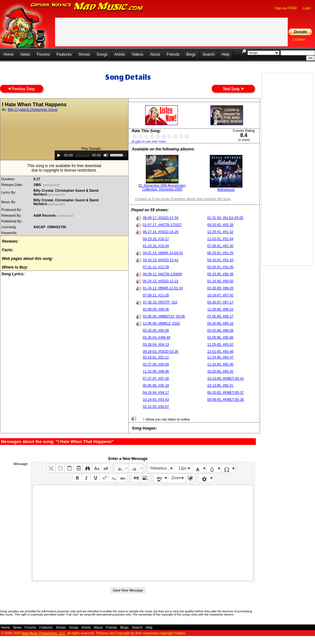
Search (209, 54)
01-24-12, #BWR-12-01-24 (163, 288)
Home (9, 54)
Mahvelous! (226, 189)
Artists (119, 54)
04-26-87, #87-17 (220, 302)
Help (225, 54)
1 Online (299, 39)
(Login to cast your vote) (149, 141)
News (25, 54)
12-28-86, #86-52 (220, 309)
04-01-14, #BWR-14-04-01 (163, 253)
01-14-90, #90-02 (220, 281)
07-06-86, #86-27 (220, 316)
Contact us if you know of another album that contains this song (183, 199)
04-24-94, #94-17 (156, 392)
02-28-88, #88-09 (220, 288)
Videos (137, 54)
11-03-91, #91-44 (220, 239)
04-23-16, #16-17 (156, 239)
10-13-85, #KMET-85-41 (225, 378)
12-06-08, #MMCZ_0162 (161, 323)
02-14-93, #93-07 (156, 407)
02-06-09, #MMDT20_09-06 (164, 316)
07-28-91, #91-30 (220, 246)
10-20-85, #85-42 (220, 371)
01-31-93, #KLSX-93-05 (225, 218)
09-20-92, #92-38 (220, 225)
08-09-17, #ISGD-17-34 (161, 218)
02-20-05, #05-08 (156, 330)
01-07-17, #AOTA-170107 (162, 225)
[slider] (83, 155)
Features (64, 54)
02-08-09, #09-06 (156, 309)
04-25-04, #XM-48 (157, 337)
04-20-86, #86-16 (220, 323)
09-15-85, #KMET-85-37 (225, 392)
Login (307, 8)
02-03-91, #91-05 (220, 267)
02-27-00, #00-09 (156, 364)
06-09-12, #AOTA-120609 (162, 274)
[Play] (59, 155)
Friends (173, 54)
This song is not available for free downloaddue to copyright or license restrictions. (64, 168)
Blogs (191, 54)
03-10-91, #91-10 (220, 260)
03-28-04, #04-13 (156, 344)
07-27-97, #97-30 (156, 378)
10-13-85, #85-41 (220, 385)
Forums (43, 54)
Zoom (176, 478)
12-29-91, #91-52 (220, 232)
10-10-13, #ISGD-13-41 (161, 260)
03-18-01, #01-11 (156, 357)
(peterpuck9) (51, 185)
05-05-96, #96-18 (156, 385)
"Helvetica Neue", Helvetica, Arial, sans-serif (162, 468)
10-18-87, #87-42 (220, 295)
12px (183, 468)
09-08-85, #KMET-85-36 (225, 399)
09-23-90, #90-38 (220, 274)
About (155, 54)
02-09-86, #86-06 (220, 337)
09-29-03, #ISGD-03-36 (161, 351)
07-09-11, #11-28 (156, 295)
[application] (91, 155)
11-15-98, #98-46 (156, 371)
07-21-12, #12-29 (156, 267)
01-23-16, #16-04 (156, 246)
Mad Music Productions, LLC (43, 633)
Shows (84, 54)
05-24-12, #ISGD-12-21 (161, 281)
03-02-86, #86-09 (220, 330)
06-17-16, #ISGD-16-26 (161, 232)
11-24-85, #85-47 (220, 357)
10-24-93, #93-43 (156, 399)
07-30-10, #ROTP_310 (160, 302)
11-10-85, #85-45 (220, 364)
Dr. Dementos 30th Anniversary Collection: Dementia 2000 (162, 187)
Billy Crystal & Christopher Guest (32, 109)
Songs (102, 54)
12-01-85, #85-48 (220, 351)
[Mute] (106, 155)
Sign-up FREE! (286, 8)
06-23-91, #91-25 (220, 253)
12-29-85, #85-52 (220, 344)
